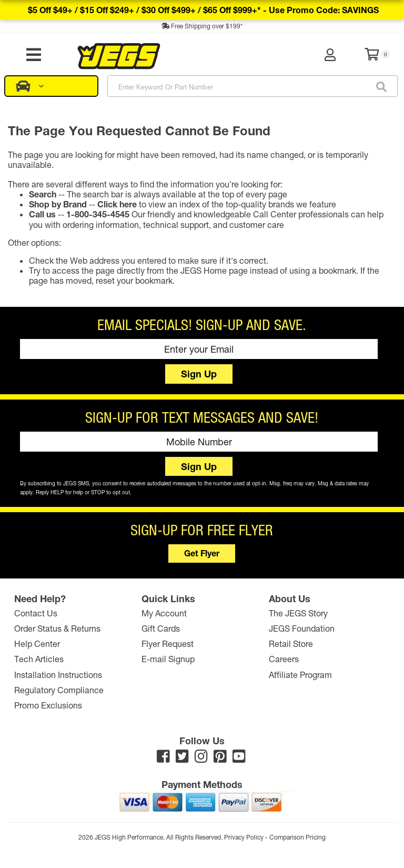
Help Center (37, 644)
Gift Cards (161, 628)
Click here (117, 204)
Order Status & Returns (57, 628)
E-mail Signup (168, 659)
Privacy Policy (244, 837)
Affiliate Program (300, 675)
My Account (164, 613)
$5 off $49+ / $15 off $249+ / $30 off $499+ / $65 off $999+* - (203, 10)
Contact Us (36, 613)
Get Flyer (202, 553)
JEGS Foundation (302, 628)
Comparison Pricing (297, 837)
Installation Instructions (58, 675)
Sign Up (199, 374)
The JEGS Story (298, 613)
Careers (284, 659)
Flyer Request (168, 644)
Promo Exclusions (48, 705)
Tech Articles (39, 659)
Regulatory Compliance (59, 690)
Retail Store (291, 644)
